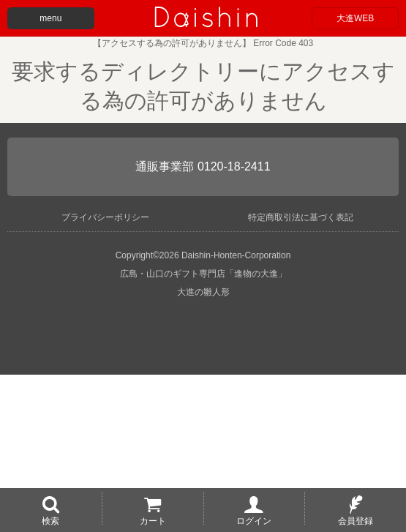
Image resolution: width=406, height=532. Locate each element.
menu (50, 18)
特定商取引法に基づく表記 (301, 217)
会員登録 (356, 520)
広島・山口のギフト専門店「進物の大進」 (203, 274)
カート (153, 520)
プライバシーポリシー (105, 217)
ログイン (254, 520)
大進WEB (355, 18)
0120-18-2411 (234, 166)
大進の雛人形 (203, 292)
